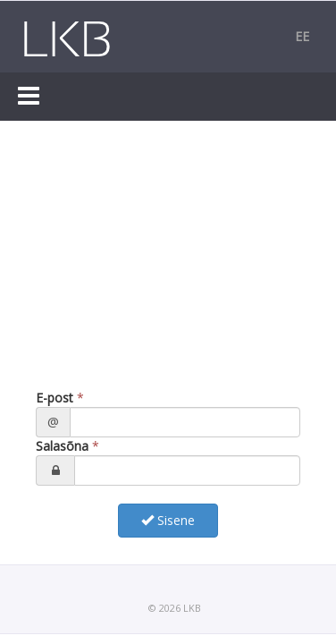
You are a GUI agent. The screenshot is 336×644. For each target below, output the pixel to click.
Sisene (168, 520)
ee (302, 36)
